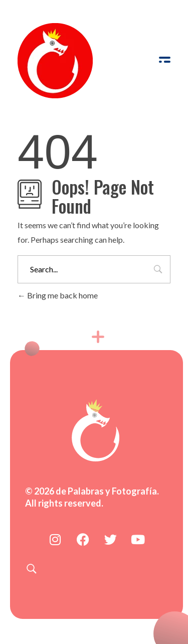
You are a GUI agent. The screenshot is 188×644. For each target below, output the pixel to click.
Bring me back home (58, 295)
